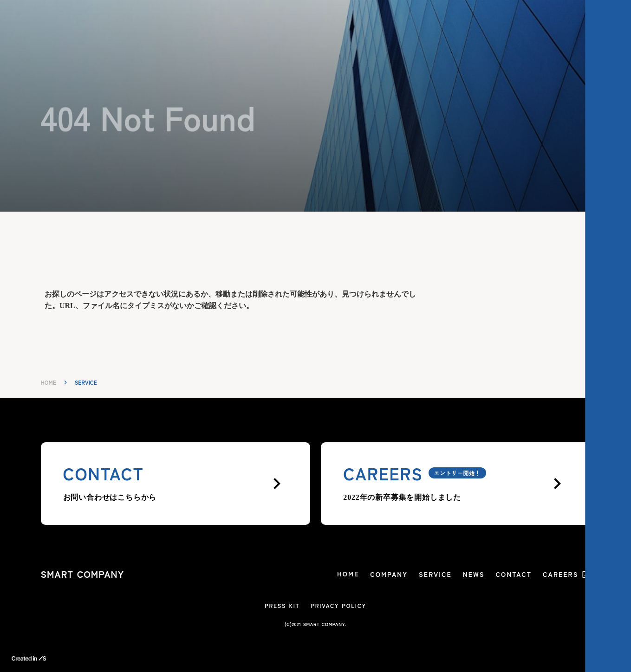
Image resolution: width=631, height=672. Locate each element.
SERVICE (435, 574)
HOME (49, 382)
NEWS (474, 574)
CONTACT (514, 574)
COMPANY (389, 574)
